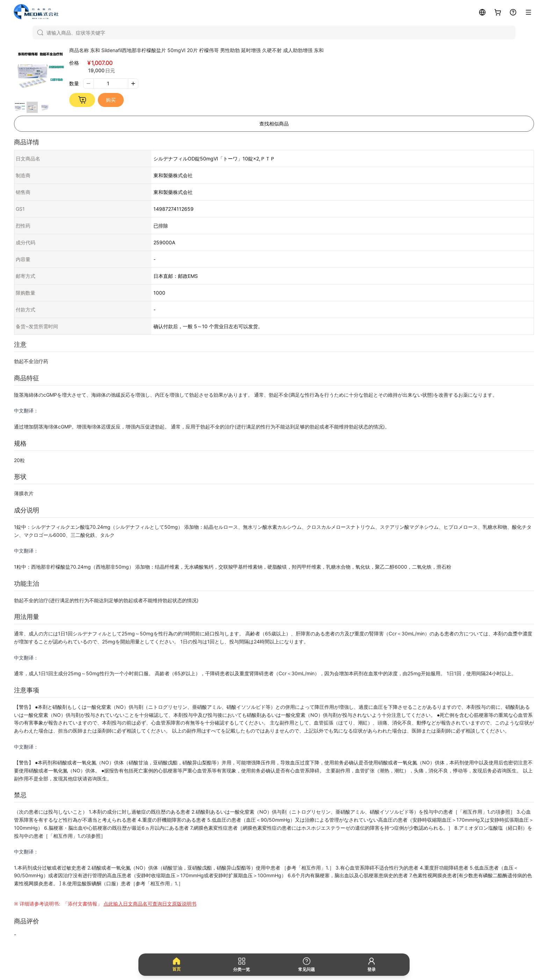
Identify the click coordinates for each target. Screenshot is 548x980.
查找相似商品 (274, 124)
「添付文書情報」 (129, 904)
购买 (111, 100)
